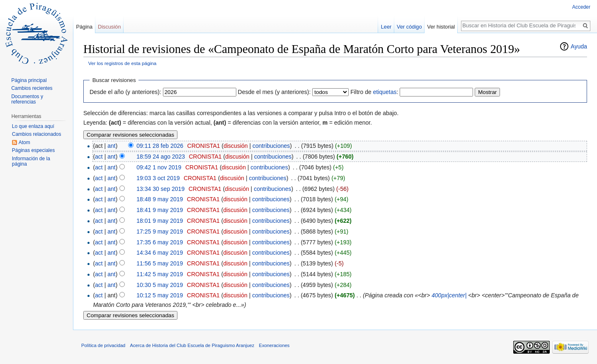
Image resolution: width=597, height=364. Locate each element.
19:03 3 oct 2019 (158, 178)
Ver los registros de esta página (123, 63)
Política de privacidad (103, 345)
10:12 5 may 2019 (160, 295)
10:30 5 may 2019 (160, 285)
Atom (24, 142)
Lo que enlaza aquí (33, 126)
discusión (235, 146)
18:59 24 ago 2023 (161, 157)
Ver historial (441, 27)
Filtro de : (374, 92)
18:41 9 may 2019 (160, 210)
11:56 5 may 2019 (160, 263)
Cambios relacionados (37, 134)
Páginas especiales (33, 150)
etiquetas (385, 92)
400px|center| (449, 295)
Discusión (109, 27)
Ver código (409, 27)
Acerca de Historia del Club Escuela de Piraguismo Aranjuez (192, 345)
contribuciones (271, 146)
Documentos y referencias (27, 99)
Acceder (581, 7)
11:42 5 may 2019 (160, 274)
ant (111, 146)
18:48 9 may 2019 (160, 199)
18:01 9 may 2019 (160, 221)
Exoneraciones (274, 345)
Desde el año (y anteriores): (125, 92)
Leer (386, 27)
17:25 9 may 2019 (160, 231)
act (99, 157)
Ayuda (579, 46)
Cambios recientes (32, 88)
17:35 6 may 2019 (160, 242)
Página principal (29, 80)
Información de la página (31, 162)
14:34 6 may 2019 (160, 253)
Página (84, 27)
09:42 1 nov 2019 (159, 167)
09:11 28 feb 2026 (160, 146)
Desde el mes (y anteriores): (274, 92)
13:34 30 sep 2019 (160, 189)
